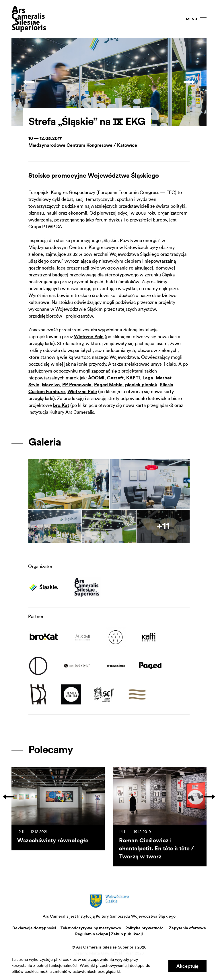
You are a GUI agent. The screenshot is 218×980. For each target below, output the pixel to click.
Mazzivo (51, 385)
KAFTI (133, 378)
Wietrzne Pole (89, 337)
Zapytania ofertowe (187, 928)
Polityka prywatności (145, 928)
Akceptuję (187, 966)
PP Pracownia (77, 385)
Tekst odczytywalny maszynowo (91, 928)
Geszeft (115, 378)
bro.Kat (61, 405)
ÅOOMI (96, 378)
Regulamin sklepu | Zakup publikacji (109, 934)
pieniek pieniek (141, 385)
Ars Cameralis (29, 19)
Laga (148, 378)
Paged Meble (108, 385)
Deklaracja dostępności (34, 928)
